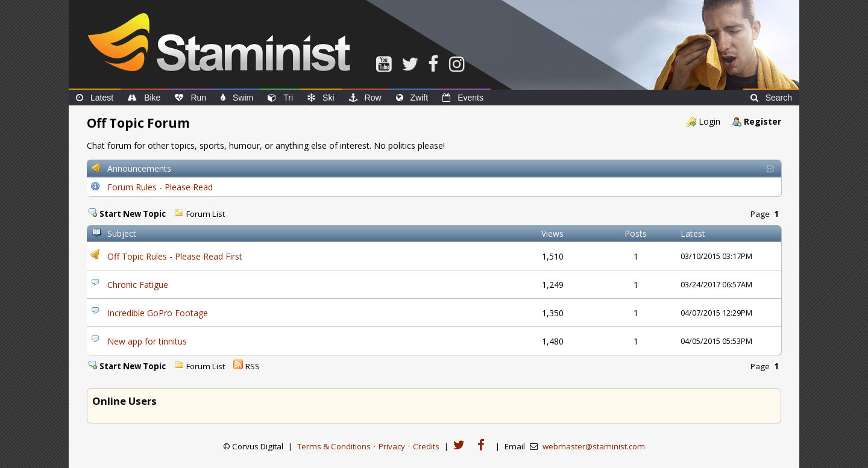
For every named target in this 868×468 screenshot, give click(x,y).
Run (190, 98)
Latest (95, 98)
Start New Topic (133, 214)
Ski (321, 98)
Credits (426, 446)
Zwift (412, 98)
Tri (280, 98)
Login (709, 121)
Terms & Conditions (334, 446)
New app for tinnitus (147, 341)
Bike (144, 98)
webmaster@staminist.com (594, 446)
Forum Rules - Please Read (160, 187)
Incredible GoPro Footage (158, 313)
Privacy (392, 446)
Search (771, 98)
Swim (237, 98)
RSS (253, 366)
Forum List (206, 214)
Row (365, 98)
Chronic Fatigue (138, 285)
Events (463, 98)
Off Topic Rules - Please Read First (175, 256)
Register (763, 121)
